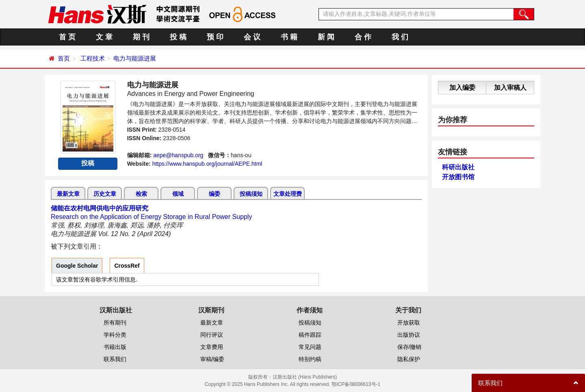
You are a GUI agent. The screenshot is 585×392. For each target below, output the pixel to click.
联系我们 (115, 359)
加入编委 (462, 88)
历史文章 (105, 194)
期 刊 (141, 37)
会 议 (252, 37)
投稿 (88, 163)
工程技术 (93, 58)
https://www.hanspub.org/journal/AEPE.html (207, 164)
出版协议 (409, 335)
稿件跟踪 (310, 335)
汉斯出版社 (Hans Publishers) (305, 377)
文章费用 (212, 347)
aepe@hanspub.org (178, 155)
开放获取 (409, 323)
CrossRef (127, 266)
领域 (178, 194)
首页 (64, 58)
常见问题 (310, 347)
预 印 (215, 37)
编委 (214, 194)
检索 (141, 194)
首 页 (67, 37)
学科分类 (115, 335)
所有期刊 (115, 323)
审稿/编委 (212, 359)
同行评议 (212, 335)
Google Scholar (77, 266)
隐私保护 (409, 359)
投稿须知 (251, 194)
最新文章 (68, 194)
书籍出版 (115, 347)
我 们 (400, 37)
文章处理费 (288, 194)
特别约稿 (310, 359)
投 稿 (178, 37)
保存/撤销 (409, 347)
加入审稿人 (510, 88)
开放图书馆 (458, 177)
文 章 (104, 37)
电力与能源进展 (135, 58)
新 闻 (326, 37)
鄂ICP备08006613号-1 (356, 384)
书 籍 (289, 37)
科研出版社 (458, 167)
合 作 (363, 37)
